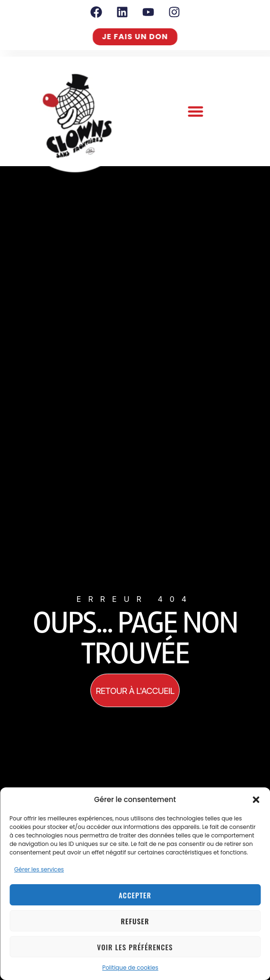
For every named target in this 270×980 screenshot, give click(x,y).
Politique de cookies (130, 967)
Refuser (135, 921)
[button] (256, 800)
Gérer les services (39, 869)
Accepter (135, 895)
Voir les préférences (135, 947)
